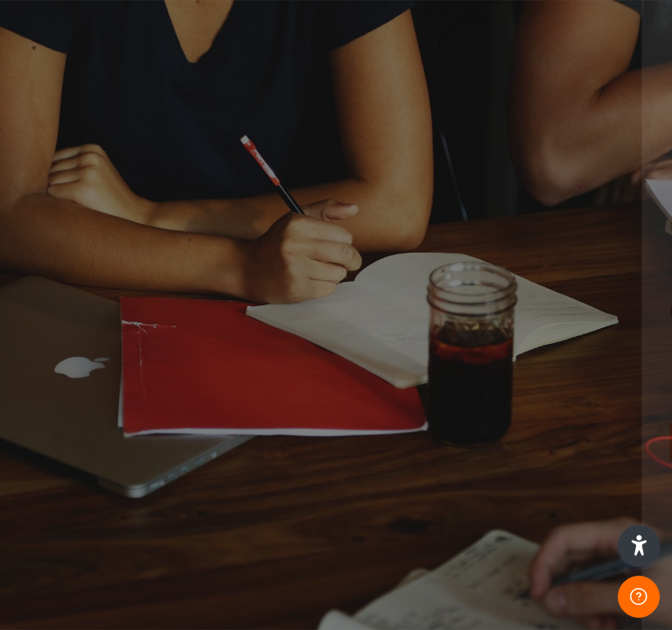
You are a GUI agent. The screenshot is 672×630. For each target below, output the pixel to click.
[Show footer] (639, 597)
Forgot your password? (583, 392)
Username (362, 228)
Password (361, 312)
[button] (639, 546)
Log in (488, 441)
